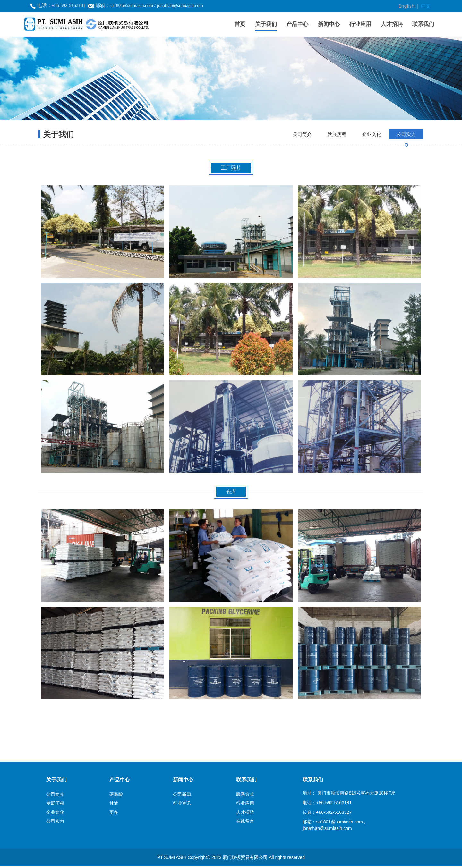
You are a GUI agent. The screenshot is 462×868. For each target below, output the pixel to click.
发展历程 (337, 170)
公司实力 (406, 170)
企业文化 (372, 170)
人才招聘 (392, 24)
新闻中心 (329, 24)
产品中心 (297, 24)
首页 (240, 24)
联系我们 (423, 24)
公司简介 (302, 170)
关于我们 (266, 24)
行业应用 (360, 24)
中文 (426, 6)
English (408, 6)
